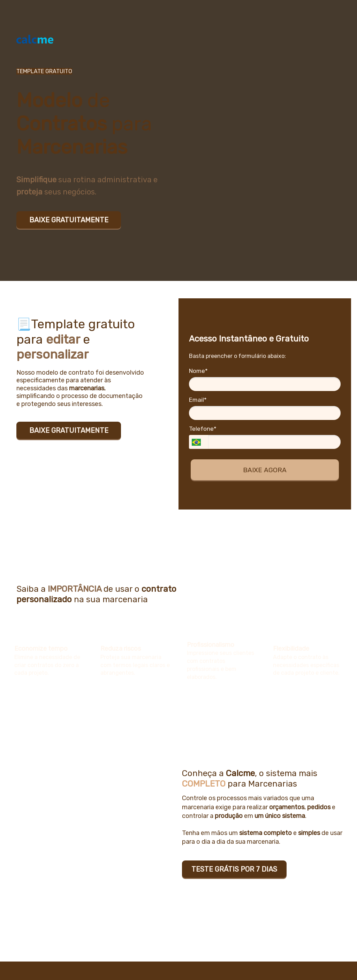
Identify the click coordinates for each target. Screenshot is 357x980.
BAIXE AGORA (265, 470)
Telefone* (203, 429)
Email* (198, 400)
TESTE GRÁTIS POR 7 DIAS (234, 869)
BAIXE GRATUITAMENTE (69, 220)
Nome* (198, 371)
